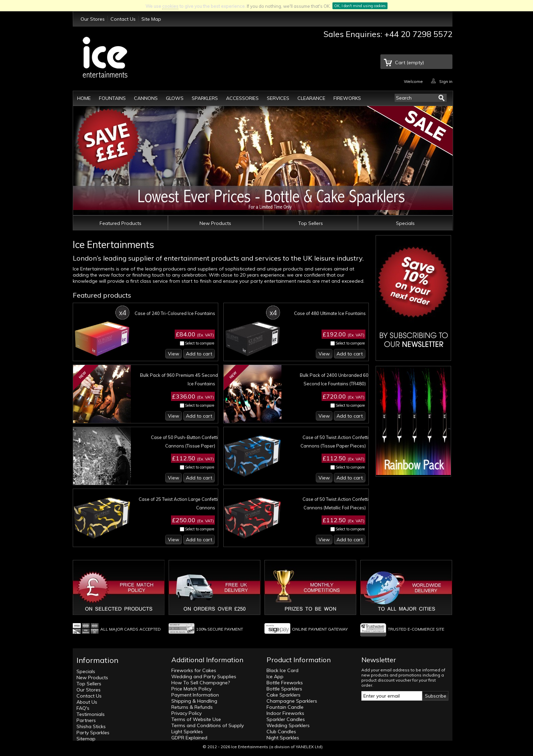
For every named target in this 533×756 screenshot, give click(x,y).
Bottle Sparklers (284, 689)
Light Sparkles (187, 732)
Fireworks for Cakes (194, 670)
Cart (409, 63)
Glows (175, 98)
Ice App (275, 676)
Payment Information (195, 695)
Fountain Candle (285, 707)
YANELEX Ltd (308, 747)
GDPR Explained (189, 738)
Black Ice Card (282, 670)
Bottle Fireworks (285, 683)
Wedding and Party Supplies (204, 676)
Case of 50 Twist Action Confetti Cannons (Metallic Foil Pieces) (336, 503)
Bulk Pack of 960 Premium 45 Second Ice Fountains (179, 379)
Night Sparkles (283, 738)
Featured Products (121, 223)
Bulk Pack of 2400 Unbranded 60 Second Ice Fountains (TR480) (334, 379)
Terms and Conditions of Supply (208, 725)
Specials (405, 223)
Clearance (311, 98)
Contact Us (123, 19)
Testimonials (91, 714)
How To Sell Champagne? (201, 683)
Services (278, 98)
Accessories (242, 98)
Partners (86, 720)
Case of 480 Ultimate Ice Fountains (330, 313)
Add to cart (199, 354)
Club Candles (281, 732)
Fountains (112, 98)
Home (84, 98)
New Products (215, 223)
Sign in (446, 81)
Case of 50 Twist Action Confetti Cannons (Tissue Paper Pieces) (334, 442)
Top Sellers (311, 223)
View (174, 354)
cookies (170, 6)
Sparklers (205, 98)
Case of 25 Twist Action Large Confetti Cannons (178, 503)
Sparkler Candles (286, 719)
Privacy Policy (186, 713)
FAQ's (83, 708)
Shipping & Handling (194, 701)
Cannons (146, 98)
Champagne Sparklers (292, 701)
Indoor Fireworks (285, 713)
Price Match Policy (191, 689)
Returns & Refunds (192, 707)
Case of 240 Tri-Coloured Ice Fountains (175, 313)
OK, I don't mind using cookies (360, 6)
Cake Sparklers (283, 695)
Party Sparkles (93, 733)
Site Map (151, 19)
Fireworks (347, 98)
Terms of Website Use (196, 719)
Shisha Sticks (91, 726)
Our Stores (93, 19)
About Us (87, 702)
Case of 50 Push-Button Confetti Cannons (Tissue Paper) (184, 442)
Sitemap (86, 739)
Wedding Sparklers (288, 725)
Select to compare (200, 343)
